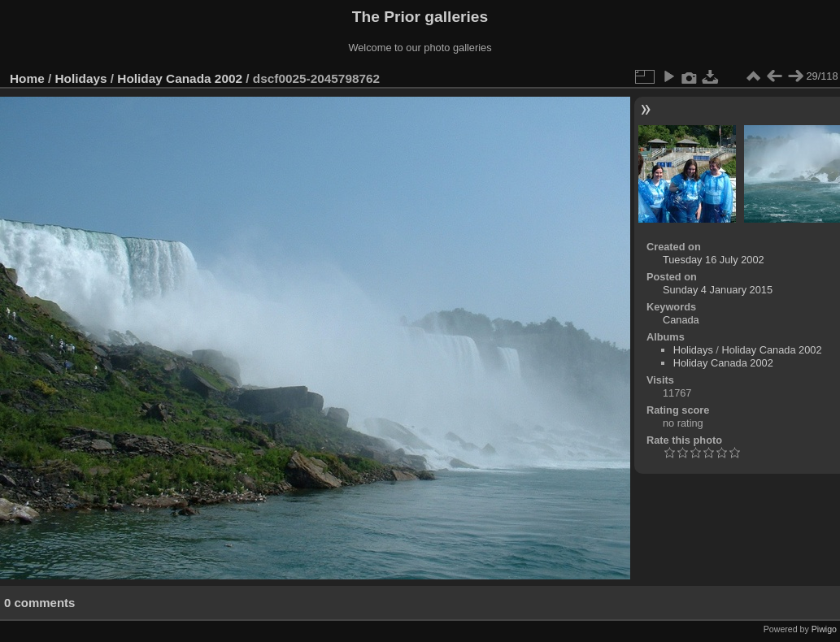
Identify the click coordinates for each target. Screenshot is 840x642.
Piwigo (824, 629)
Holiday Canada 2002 (180, 78)
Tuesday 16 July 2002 (714, 260)
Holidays (81, 78)
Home (27, 78)
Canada (681, 320)
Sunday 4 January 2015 (718, 290)
